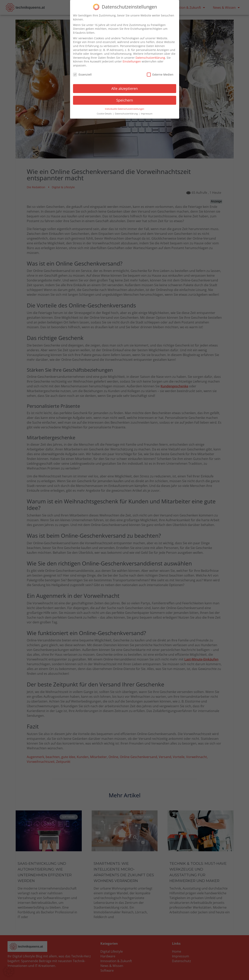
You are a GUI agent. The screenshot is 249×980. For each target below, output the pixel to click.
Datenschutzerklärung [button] (127, 113)
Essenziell (82, 74)
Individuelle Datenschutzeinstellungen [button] (125, 108)
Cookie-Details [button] (105, 113)
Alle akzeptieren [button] (124, 88)
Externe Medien (160, 74)
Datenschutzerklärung (150, 57)
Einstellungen (132, 61)
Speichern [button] (125, 99)
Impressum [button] (147, 113)
